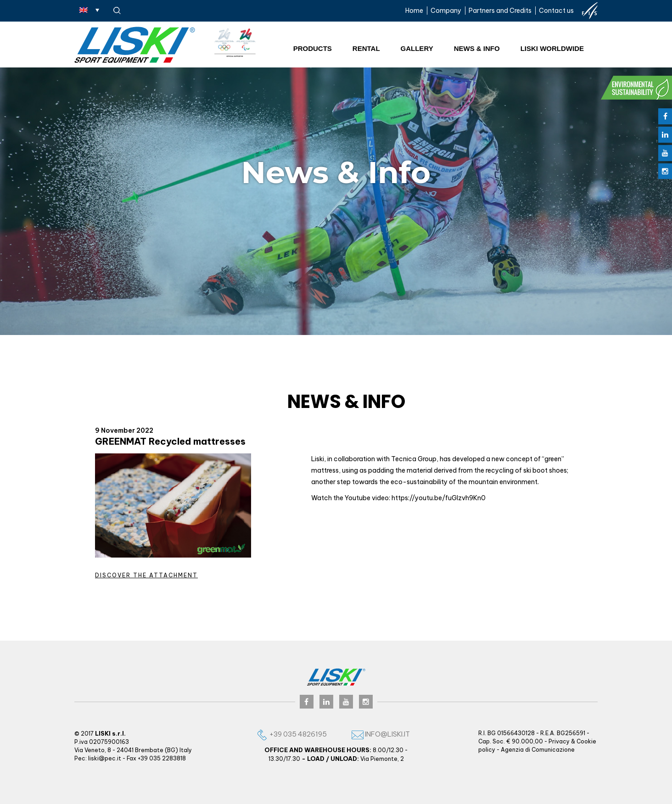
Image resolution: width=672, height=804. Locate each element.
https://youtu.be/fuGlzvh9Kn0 (439, 498)
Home (414, 11)
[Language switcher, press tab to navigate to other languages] (89, 10)
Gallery (417, 48)
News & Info (477, 48)
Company (446, 11)
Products (313, 48)
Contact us (556, 11)
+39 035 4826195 (291, 734)
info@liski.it (381, 734)
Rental (366, 48)
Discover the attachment (146, 575)
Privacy (559, 741)
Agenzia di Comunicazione (538, 750)
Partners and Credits (500, 11)
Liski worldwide (552, 48)
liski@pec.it (105, 758)
